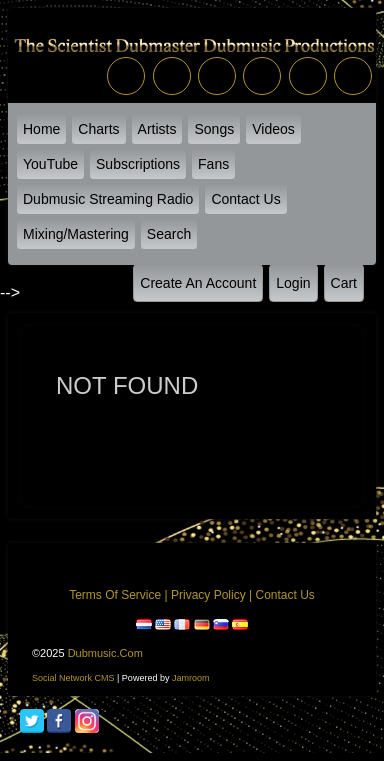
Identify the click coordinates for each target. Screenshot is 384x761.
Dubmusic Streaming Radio (108, 199)
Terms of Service (115, 595)
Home (41, 129)
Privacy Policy (208, 595)
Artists (157, 129)
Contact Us (245, 199)
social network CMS (73, 678)
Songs (214, 129)
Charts (98, 129)
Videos (273, 129)
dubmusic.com (105, 653)
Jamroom (191, 678)
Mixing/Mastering (76, 234)
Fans (213, 164)
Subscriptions (138, 164)
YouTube (50, 164)
